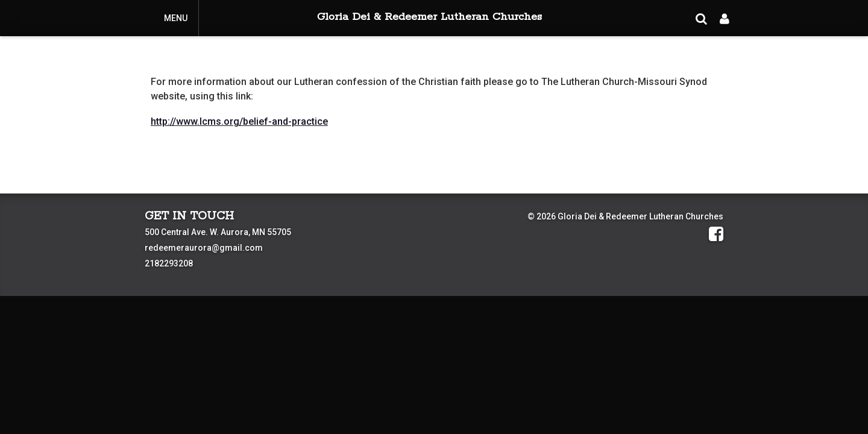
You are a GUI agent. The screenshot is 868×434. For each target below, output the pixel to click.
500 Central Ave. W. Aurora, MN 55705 (218, 232)
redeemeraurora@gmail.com (204, 248)
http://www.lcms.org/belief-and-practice (239, 121)
